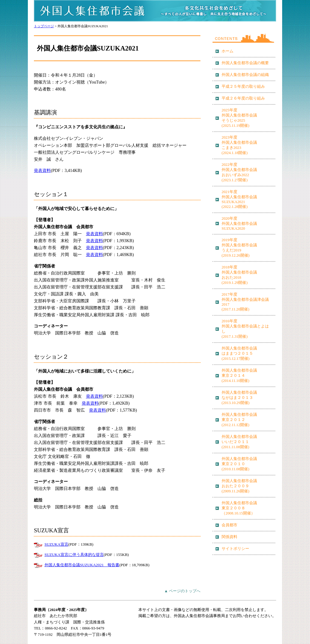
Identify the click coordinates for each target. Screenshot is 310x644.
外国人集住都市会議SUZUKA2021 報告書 (82, 565)
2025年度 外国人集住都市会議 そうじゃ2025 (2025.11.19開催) (239, 118)
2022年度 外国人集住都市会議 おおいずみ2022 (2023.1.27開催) (239, 172)
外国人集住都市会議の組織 (245, 75)
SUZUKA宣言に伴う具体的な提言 (74, 555)
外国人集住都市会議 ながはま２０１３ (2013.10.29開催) (239, 398)
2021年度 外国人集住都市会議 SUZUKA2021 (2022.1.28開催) (239, 199)
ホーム (228, 51)
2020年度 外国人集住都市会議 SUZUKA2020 (239, 223)
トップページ (44, 26)
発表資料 (42, 170)
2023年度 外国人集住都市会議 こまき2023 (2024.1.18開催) (239, 145)
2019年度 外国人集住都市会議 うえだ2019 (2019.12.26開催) (239, 248)
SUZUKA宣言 (56, 544)
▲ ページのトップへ (182, 591)
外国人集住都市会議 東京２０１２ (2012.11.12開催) (239, 420)
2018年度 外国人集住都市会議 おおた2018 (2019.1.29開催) (239, 275)
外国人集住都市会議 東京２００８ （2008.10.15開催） (239, 508)
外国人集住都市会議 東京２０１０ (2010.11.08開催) (239, 464)
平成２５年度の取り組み (243, 87)
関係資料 (229, 537)
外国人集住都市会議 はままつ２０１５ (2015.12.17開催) (239, 353)
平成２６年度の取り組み (243, 98)
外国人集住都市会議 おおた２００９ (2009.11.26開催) (239, 486)
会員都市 (229, 525)
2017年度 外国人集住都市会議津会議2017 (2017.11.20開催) (245, 302)
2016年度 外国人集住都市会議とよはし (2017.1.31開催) (245, 329)
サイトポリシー (235, 549)
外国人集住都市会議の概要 (245, 63)
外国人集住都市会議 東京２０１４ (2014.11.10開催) (239, 376)
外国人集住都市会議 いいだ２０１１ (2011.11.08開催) (239, 442)
